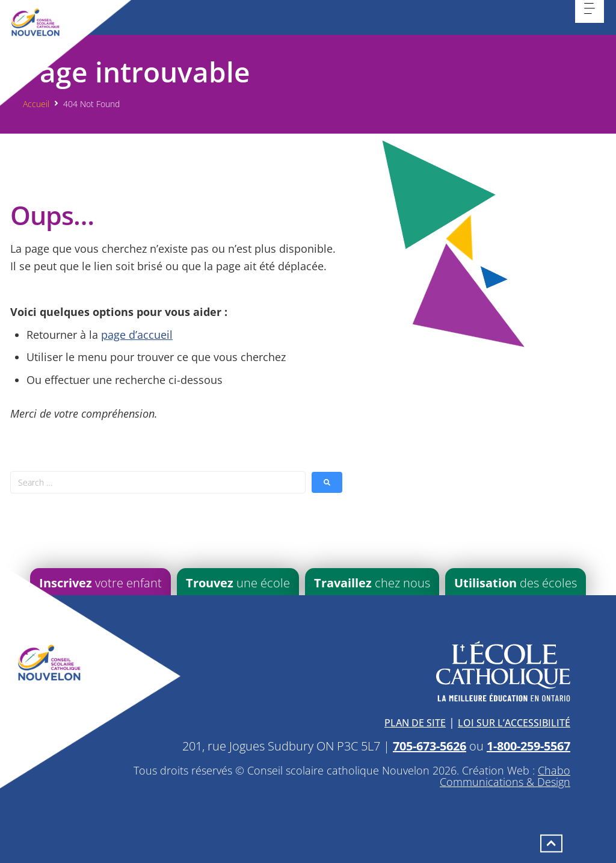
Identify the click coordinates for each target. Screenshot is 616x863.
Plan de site (415, 723)
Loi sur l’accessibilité (514, 723)
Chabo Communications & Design (505, 776)
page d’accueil (137, 335)
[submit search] (327, 482)
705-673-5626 (430, 746)
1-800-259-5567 (528, 746)
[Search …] (158, 482)
